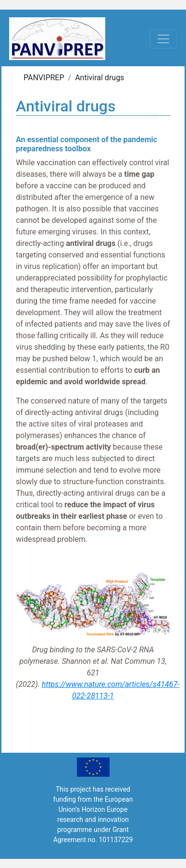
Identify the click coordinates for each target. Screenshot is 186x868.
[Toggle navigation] (163, 39)
